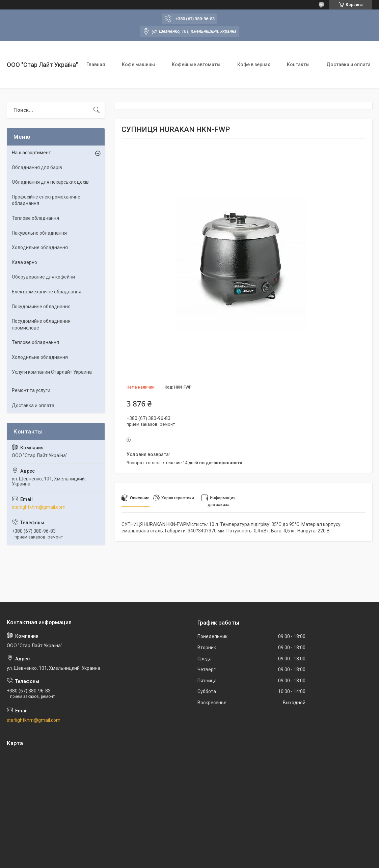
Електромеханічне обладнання (47, 292)
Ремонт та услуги (31, 390)
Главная (96, 64)
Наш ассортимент (31, 153)
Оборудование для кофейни (43, 277)
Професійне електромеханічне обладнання (46, 200)
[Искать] (97, 110)
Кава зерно (24, 262)
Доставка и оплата (348, 64)
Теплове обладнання (35, 218)
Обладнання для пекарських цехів (50, 182)
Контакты (298, 64)
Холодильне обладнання (40, 247)
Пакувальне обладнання (39, 233)
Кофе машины (138, 64)
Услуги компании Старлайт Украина (52, 372)
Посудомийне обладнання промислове (41, 324)
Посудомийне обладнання (41, 307)
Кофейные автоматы (196, 64)
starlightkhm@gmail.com (39, 507)
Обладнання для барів (37, 167)
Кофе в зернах (254, 64)
